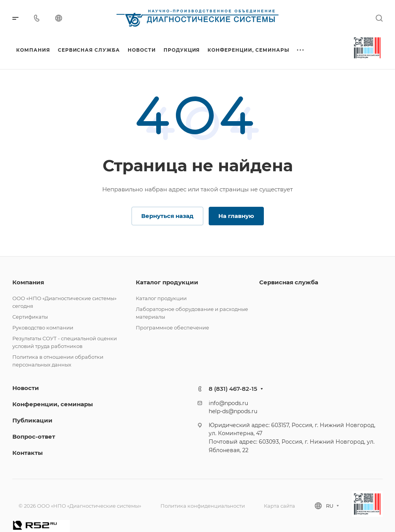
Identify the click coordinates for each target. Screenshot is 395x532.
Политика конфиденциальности (203, 506)
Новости (26, 388)
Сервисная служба (289, 282)
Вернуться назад (167, 216)
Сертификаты (30, 317)
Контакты (28, 453)
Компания (28, 282)
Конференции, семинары (53, 404)
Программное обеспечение (172, 328)
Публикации (32, 420)
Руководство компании (43, 328)
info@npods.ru (228, 403)
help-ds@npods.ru (233, 411)
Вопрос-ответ (34, 437)
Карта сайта (279, 506)
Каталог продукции (167, 282)
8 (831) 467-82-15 (233, 389)
